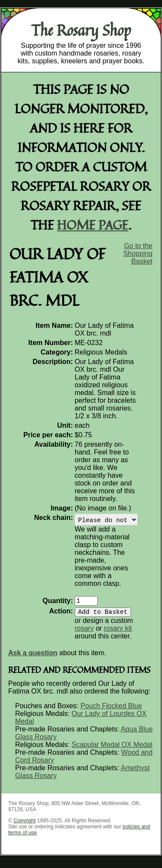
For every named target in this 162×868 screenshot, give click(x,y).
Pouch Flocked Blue (111, 711)
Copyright (24, 826)
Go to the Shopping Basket (138, 254)
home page (93, 225)
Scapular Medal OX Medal (112, 750)
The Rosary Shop (81, 30)
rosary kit (118, 633)
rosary (84, 633)
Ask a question (33, 658)
